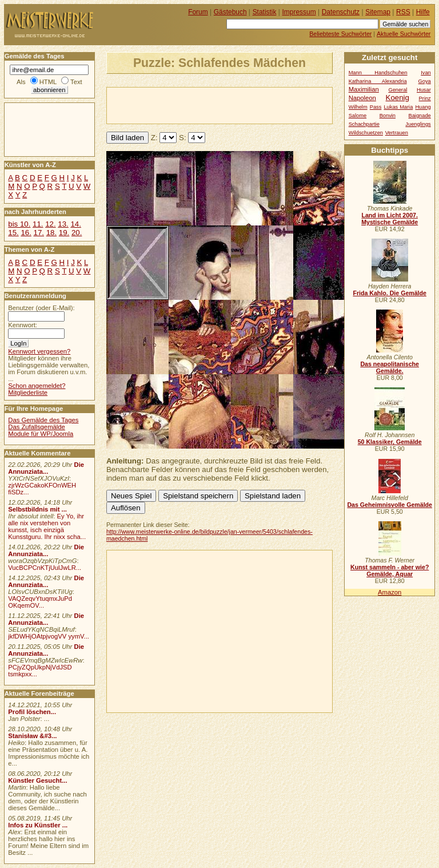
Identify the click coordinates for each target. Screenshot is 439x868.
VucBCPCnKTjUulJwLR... (45, 568)
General (398, 90)
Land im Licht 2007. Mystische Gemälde (390, 219)
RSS (403, 12)
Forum (198, 12)
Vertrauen (397, 133)
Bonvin (388, 116)
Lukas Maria (398, 107)
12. (50, 224)
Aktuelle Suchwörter (404, 34)
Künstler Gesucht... (37, 780)
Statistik (265, 12)
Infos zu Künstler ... (38, 825)
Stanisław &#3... (32, 736)
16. (26, 233)
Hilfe (423, 12)
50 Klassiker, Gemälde (390, 442)
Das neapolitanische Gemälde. (390, 367)
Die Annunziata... (46, 468)
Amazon (390, 592)
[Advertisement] (241, 105)
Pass (376, 107)
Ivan (426, 73)
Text (76, 82)
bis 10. (19, 224)
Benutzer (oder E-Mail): (41, 308)
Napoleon (362, 98)
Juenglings (418, 124)
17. (39, 233)
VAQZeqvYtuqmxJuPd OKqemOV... (40, 602)
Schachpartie (364, 124)
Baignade (420, 116)
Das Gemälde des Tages (43, 420)
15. (13, 233)
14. (75, 224)
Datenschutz (341, 12)
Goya (425, 81)
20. (77, 233)
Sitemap (378, 12)
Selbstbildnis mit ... (37, 509)
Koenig (398, 98)
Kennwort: (23, 325)
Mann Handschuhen (378, 73)
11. (38, 224)
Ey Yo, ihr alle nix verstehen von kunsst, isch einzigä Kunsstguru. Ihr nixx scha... (47, 526)
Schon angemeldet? (37, 386)
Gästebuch (230, 12)
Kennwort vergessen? (39, 351)
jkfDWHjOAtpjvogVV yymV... (49, 636)
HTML (48, 82)
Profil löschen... (32, 712)
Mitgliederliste (28, 393)
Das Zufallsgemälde (37, 427)
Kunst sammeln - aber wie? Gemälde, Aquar (390, 570)
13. (63, 224)
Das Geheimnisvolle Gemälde (390, 505)
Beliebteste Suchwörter (340, 34)
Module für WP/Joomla (41, 434)
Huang (423, 107)
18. (51, 233)
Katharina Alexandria (378, 81)
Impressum (299, 12)
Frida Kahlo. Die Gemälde (390, 293)
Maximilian (364, 89)
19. (64, 233)
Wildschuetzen (366, 133)
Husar (424, 90)
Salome (358, 116)
